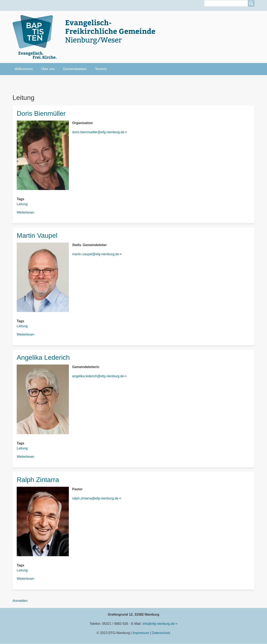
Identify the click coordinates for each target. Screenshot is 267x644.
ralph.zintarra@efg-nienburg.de (97, 498)
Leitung (22, 204)
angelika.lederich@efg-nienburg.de (99, 376)
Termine (101, 69)
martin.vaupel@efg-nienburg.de (97, 254)
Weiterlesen (25, 212)
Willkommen (24, 69)
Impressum (141, 633)
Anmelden (20, 601)
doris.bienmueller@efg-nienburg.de (100, 132)
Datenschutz (161, 633)
